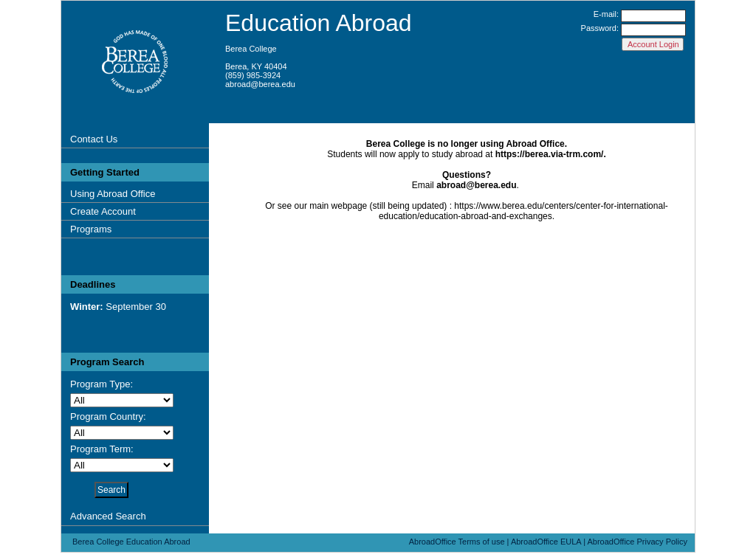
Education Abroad (319, 23)
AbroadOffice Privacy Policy (637, 542)
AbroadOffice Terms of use (457, 542)
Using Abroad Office (113, 194)
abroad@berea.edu (260, 84)
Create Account (103, 211)
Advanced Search (108, 516)
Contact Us (94, 139)
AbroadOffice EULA (546, 542)
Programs (91, 229)
